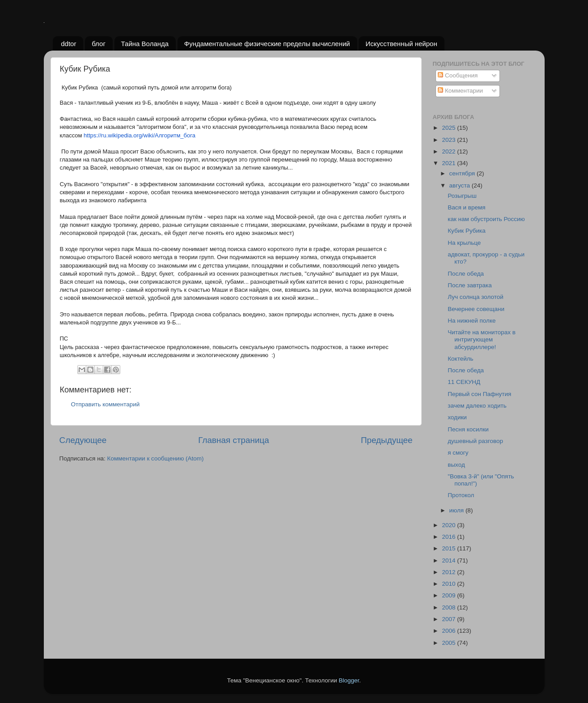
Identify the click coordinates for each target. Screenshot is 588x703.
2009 (449, 595)
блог (99, 44)
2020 (449, 525)
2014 (449, 560)
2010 (449, 584)
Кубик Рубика (467, 231)
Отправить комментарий (106, 404)
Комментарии (460, 91)
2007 (449, 619)
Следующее (83, 440)
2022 (449, 151)
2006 (449, 631)
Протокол (461, 495)
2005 (449, 643)
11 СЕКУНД (464, 382)
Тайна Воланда (145, 44)
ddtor (68, 44)
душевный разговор (475, 441)
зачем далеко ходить (477, 406)
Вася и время (466, 207)
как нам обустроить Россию (486, 219)
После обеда (466, 274)
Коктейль (460, 359)
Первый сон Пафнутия (479, 394)
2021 (449, 163)
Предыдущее (387, 440)
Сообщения (458, 75)
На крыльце (464, 243)
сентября (463, 173)
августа (461, 185)
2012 (449, 572)
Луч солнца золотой (476, 297)
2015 (449, 548)
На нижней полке (472, 321)
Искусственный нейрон (401, 44)
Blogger (349, 680)
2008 (449, 607)
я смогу (458, 453)
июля (457, 510)
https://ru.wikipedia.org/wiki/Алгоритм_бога (140, 135)
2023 (449, 140)
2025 (449, 128)
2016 (449, 537)
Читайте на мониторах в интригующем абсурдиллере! (482, 339)
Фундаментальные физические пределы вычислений (267, 44)
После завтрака (470, 285)
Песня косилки (468, 429)
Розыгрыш (462, 196)
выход (456, 465)
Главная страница (234, 440)
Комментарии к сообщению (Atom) (156, 458)
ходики (457, 417)
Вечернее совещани (476, 309)
